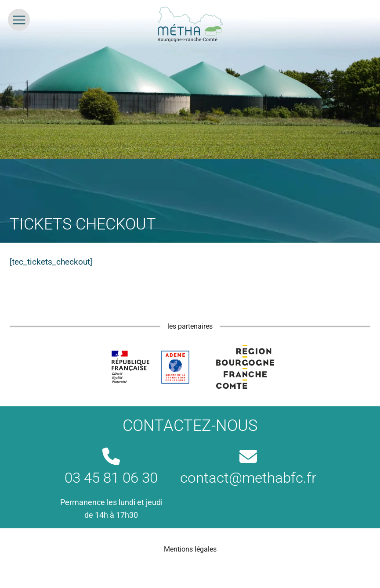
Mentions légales (190, 549)
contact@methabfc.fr (248, 467)
